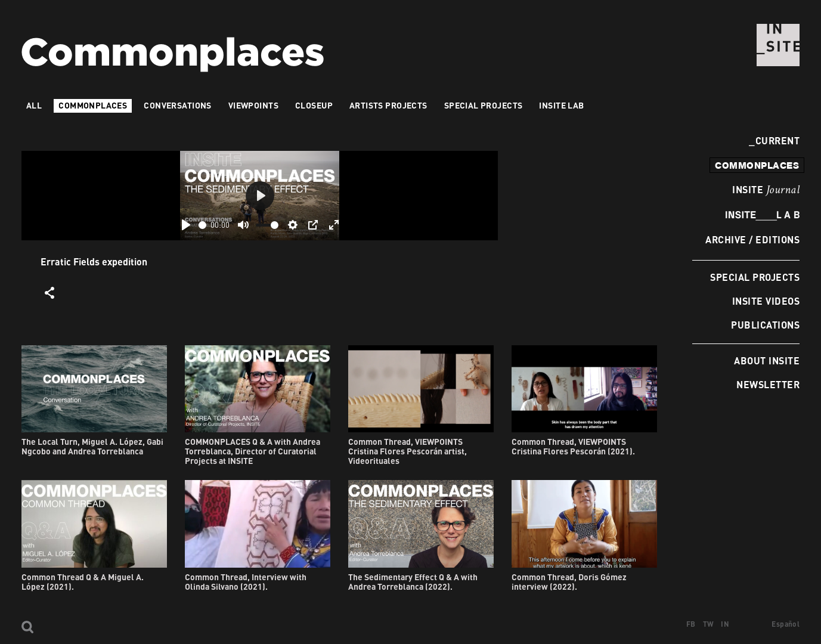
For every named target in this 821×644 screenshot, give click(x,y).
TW (709, 624)
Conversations (177, 105)
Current (774, 140)
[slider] (202, 225)
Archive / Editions (752, 239)
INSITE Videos (766, 301)
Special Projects (755, 277)
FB (691, 624)
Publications (765, 325)
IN (725, 624)
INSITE (766, 190)
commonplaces (757, 165)
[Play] (186, 225)
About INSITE (767, 360)
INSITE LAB (561, 105)
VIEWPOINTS (253, 105)
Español (786, 624)
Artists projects (388, 105)
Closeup (314, 105)
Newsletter (768, 384)
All (34, 105)
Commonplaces (93, 105)
